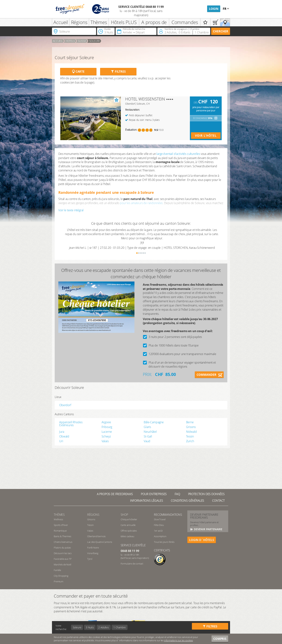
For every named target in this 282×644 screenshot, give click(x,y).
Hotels (70, 41)
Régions (79, 22)
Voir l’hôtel (206, 136)
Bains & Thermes (63, 536)
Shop (124, 515)
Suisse (82, 41)
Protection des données (206, 494)
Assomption (160, 536)
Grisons (191, 427)
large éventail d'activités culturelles (178, 154)
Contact (218, 501)
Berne (190, 422)
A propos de (154, 22)
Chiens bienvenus (63, 542)
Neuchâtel (150, 432)
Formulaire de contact (132, 564)
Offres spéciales (129, 531)
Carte (78, 72)
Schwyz (106, 436)
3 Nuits (90, 627)
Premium (59, 581)
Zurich (190, 441)
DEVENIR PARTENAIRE (208, 529)
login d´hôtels (202, 540)
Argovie (106, 422)
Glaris (147, 427)
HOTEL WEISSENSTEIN (145, 99)
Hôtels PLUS (124, 22)
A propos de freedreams (115, 494)
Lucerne (107, 432)
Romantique (60, 531)
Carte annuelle (128, 525)
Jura (62, 432)
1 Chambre (120, 627)
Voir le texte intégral (71, 210)
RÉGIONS (93, 515)
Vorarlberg (93, 553)
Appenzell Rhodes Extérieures (71, 424)
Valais (105, 441)
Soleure (95, 41)
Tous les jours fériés (164, 542)
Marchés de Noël (63, 564)
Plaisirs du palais (62, 548)
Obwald (64, 436)
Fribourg (107, 427)
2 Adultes (104, 627)
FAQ (177, 494)
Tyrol (90, 559)
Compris (220, 639)
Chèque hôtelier (129, 519)
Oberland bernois (96, 536)
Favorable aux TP (63, 559)
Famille (57, 570)
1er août (158, 531)
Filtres (118, 72)
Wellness (58, 519)
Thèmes (99, 22)
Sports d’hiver (61, 525)
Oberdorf (65, 405)
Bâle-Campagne (154, 422)
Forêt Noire (93, 548)
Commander (207, 375)
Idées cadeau (127, 536)
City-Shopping (61, 576)
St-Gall (148, 436)
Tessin (190, 436)
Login (214, 9)
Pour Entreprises (154, 494)
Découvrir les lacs (63, 553)
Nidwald (191, 432)
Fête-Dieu (159, 525)
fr (225, 9)
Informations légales (147, 501)
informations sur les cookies (179, 640)
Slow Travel (160, 519)
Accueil (61, 22)
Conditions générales (187, 501)
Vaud (147, 441)
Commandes (185, 22)
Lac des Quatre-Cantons (100, 542)
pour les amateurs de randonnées (141, 203)
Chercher (221, 31)
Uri (61, 441)
